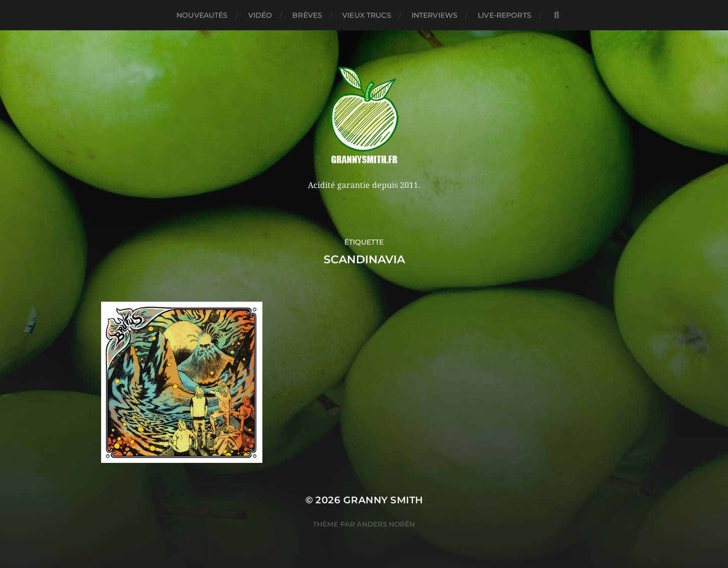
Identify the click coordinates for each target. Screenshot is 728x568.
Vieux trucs (367, 15)
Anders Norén (386, 524)
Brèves (307, 15)
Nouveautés (202, 15)
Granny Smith (383, 500)
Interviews (435, 15)
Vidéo (260, 15)
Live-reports (505, 15)
